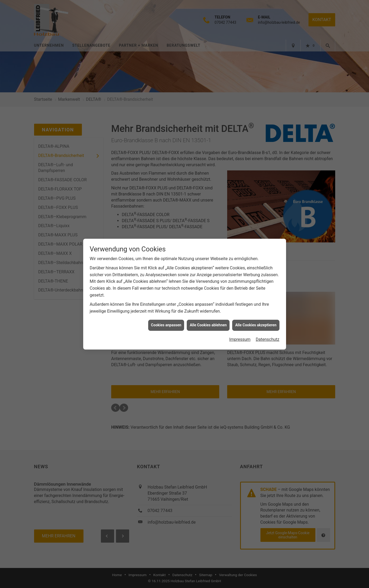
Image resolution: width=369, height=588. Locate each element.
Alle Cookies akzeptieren (256, 320)
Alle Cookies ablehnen (208, 320)
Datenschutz (267, 334)
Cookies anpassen (166, 320)
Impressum (240, 334)
